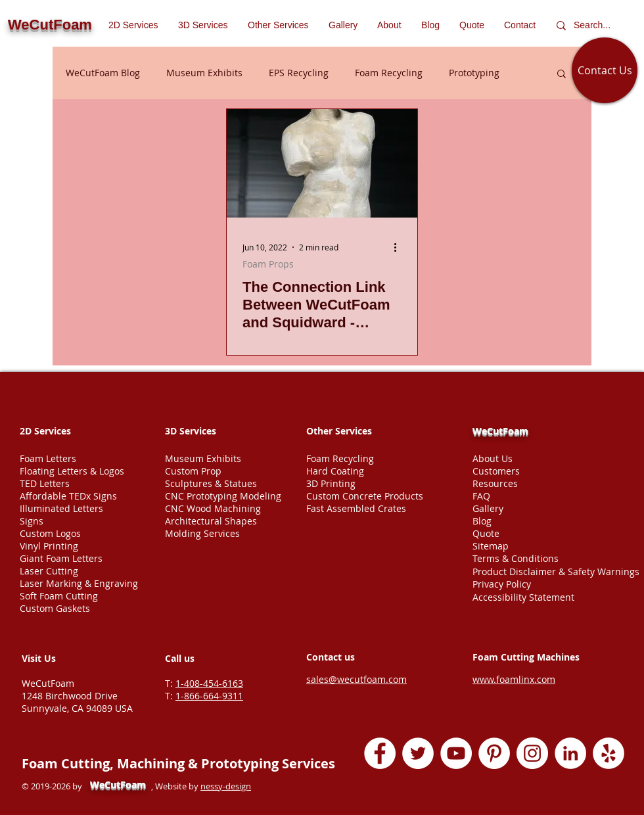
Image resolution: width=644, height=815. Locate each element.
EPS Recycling (299, 73)
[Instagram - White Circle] (532, 753)
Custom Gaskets (55, 608)
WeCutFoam (500, 431)
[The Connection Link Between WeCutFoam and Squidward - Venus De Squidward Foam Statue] (322, 163)
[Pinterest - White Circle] (494, 753)
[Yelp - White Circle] (609, 753)
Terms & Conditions (516, 558)
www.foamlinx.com (514, 679)
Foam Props (268, 264)
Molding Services (202, 533)
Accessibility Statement (523, 597)
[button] (278, 25)
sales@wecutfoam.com (356, 679)
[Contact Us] (605, 70)
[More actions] (400, 247)
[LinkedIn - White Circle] (570, 753)
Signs (32, 521)
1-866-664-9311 (209, 696)
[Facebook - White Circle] (380, 753)
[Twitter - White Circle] (418, 753)
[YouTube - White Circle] (456, 753)
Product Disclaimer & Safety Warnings (556, 571)
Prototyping (474, 73)
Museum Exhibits (204, 73)
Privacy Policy (502, 584)
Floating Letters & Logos (72, 471)
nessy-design (226, 786)
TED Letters (45, 483)
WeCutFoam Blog (103, 73)
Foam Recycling (389, 73)
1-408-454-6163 (209, 683)
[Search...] (595, 25)
